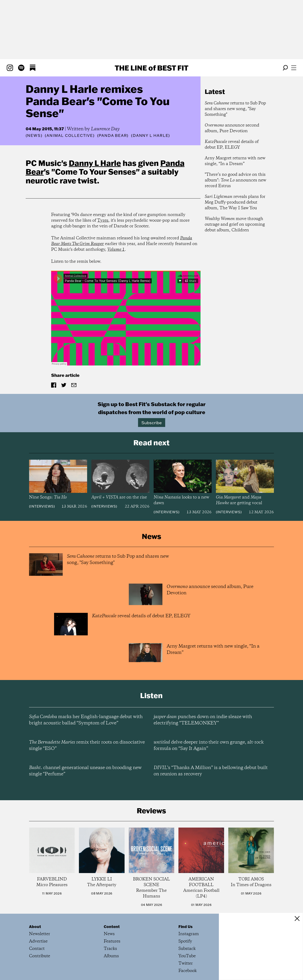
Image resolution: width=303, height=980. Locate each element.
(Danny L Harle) (151, 136)
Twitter (186, 963)
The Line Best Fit (151, 68)
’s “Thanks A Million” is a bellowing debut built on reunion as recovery (211, 771)
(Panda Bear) (113, 136)
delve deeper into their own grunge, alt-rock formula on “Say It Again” (209, 745)
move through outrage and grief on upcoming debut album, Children (235, 225)
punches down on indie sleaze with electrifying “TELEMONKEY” (203, 720)
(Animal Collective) (70, 136)
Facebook (188, 971)
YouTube (187, 956)
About (35, 927)
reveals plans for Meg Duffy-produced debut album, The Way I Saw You (235, 202)
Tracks (110, 949)
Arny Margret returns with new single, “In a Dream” (235, 161)
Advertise (38, 941)
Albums (111, 956)
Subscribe (152, 423)
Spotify (185, 941)
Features (112, 941)
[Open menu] (294, 68)
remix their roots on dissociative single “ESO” (87, 745)
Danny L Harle (95, 163)
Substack (187, 949)
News (34, 135)
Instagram (189, 934)
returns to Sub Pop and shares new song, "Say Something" (235, 109)
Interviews (42, 506)
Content (112, 927)
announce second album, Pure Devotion (232, 128)
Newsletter (40, 934)
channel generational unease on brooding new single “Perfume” (85, 771)
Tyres (103, 221)
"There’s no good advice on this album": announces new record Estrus (235, 180)
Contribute (40, 956)
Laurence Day (105, 129)
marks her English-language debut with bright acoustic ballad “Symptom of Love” (86, 720)
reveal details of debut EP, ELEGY (232, 145)
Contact (37, 949)
